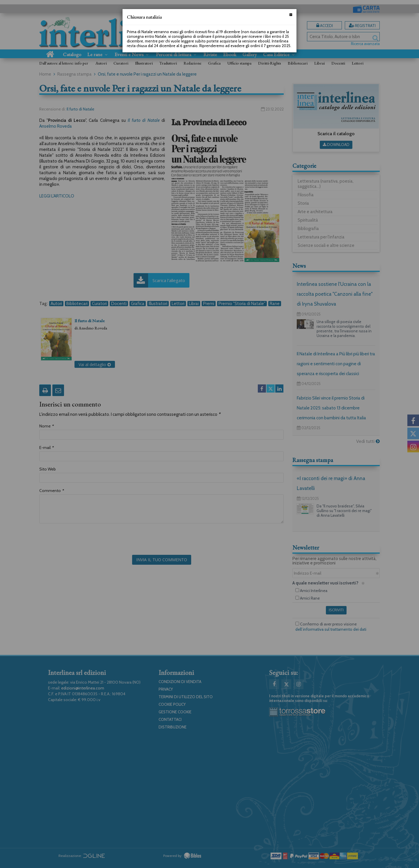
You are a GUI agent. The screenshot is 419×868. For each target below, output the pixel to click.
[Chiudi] (291, 15)
